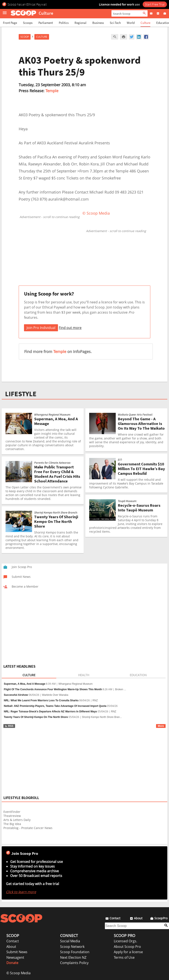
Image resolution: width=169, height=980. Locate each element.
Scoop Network (72, 947)
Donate (12, 963)
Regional (80, 23)
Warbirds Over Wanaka (55, 695)
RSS (9, 726)
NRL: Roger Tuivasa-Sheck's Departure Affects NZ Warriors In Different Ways (50, 712)
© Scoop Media (18, 973)
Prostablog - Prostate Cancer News (28, 828)
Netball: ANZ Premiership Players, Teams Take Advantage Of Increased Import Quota (55, 706)
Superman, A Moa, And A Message (25, 684)
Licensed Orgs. (125, 941)
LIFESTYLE (21, 394)
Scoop (25, 37)
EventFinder (12, 812)
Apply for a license (128, 952)
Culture (145, 23)
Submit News (17, 952)
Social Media (70, 941)
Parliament (46, 23)
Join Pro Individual (41, 328)
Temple (52, 91)
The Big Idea (12, 824)
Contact (13, 941)
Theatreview (12, 816)
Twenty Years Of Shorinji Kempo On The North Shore (36, 717)
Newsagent (15, 957)
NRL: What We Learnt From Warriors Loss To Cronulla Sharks (41, 700)
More (161, 726)
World (131, 23)
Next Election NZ (73, 957)
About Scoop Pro (127, 947)
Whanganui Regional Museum (75, 684)
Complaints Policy (74, 963)
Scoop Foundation (75, 952)
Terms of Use (124, 957)
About (11, 947)
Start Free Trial (155, 4)
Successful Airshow (16, 695)
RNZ (95, 700)
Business (98, 23)
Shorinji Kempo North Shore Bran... (102, 717)
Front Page (10, 23)
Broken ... (120, 689)
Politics (64, 23)
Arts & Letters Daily (17, 820)
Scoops (28, 23)
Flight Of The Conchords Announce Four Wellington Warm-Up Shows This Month (53, 689)
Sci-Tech (115, 23)
